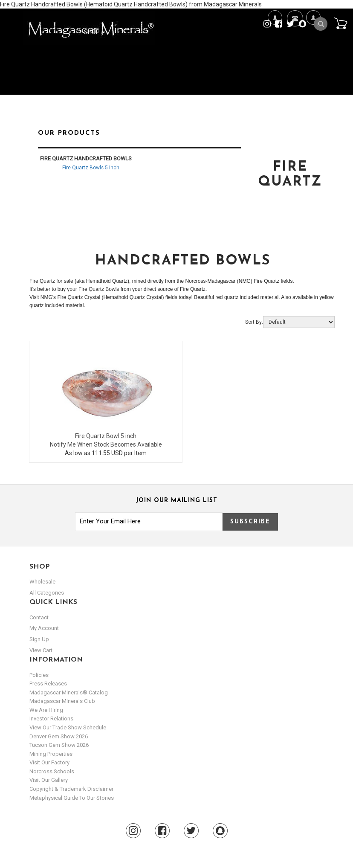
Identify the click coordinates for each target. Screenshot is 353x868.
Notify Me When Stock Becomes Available (106, 444)
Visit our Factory (49, 762)
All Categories (47, 593)
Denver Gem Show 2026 (59, 736)
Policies (39, 675)
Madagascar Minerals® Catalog (69, 692)
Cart (341, 23)
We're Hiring (275, 45)
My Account (313, 45)
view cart (41, 650)
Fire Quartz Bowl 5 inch (106, 436)
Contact (294, 29)
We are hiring (46, 710)
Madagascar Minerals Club (62, 701)
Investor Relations (51, 718)
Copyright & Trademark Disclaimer (71, 789)
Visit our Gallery (49, 780)
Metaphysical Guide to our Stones (72, 798)
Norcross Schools (52, 771)
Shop (95, 32)
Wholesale (42, 582)
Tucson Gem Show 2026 (59, 745)
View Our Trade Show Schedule (68, 727)
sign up (39, 639)
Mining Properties (51, 754)
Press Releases (48, 684)
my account (44, 628)
